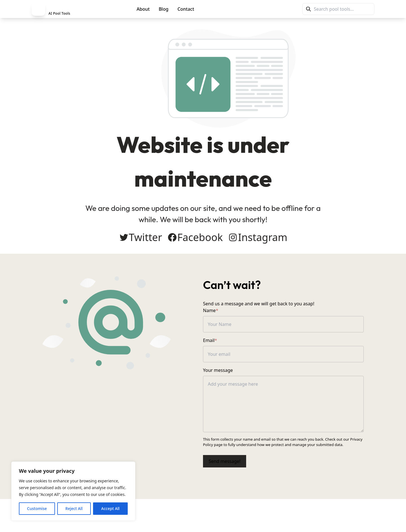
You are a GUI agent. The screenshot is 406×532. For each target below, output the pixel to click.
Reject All (74, 508)
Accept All (110, 508)
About (143, 9)
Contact (186, 9)
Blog (164, 9)
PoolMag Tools (223, 9)
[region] (73, 491)
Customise (37, 508)
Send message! (225, 461)
